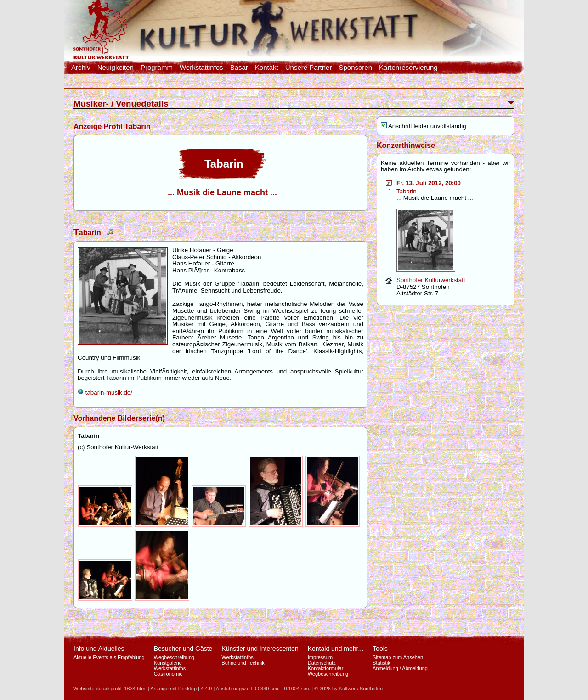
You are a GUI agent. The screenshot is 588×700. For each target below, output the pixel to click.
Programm (157, 68)
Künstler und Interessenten (260, 649)
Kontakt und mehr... (336, 649)
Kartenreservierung (408, 68)
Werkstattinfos (201, 68)
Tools (380, 649)
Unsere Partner (309, 68)
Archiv (81, 68)
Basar (239, 68)
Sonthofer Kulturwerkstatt (431, 280)
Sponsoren (355, 68)
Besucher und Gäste (183, 649)
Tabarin (407, 191)
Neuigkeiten (116, 68)
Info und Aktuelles (99, 649)
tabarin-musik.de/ (105, 392)
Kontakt (267, 68)
